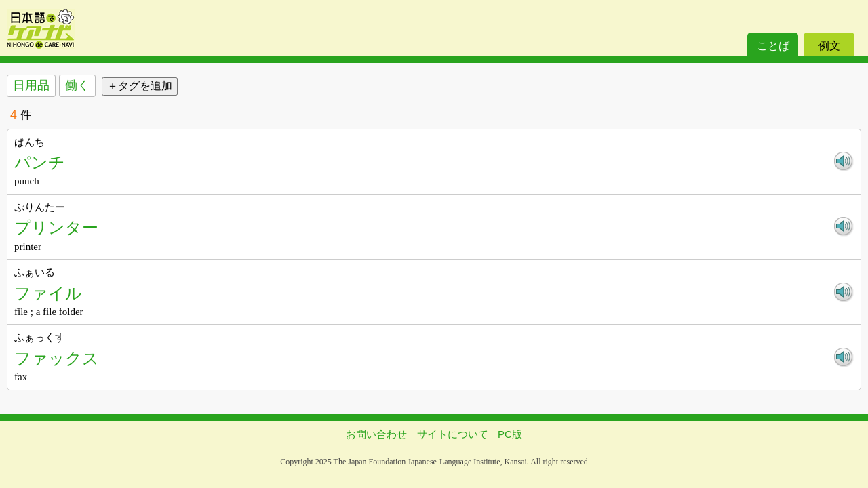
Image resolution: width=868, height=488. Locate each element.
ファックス (57, 358)
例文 (829, 46)
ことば (773, 46)
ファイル (48, 293)
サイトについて (453, 434)
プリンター (56, 227)
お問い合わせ (376, 434)
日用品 (31, 85)
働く (77, 85)
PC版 (510, 434)
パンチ (40, 162)
